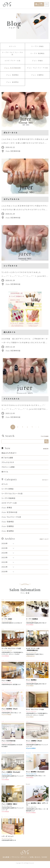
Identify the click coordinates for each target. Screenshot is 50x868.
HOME (45, 857)
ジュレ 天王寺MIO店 (12, 68)
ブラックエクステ (8, 462)
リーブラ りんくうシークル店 (12, 54)
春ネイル (5, 472)
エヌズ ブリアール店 (12, 61)
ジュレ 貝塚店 (37, 61)
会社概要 (6, 857)
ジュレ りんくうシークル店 (37, 68)
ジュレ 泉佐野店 (12, 82)
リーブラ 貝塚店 (37, 46)
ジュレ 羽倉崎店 (12, 75)
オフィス (12, 46)
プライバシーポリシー (20, 857)
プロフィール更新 (8, 467)
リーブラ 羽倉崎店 (37, 54)
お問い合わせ (35, 857)
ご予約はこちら (40, 4)
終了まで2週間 (7, 458)
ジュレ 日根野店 (37, 75)
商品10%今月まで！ (9, 453)
